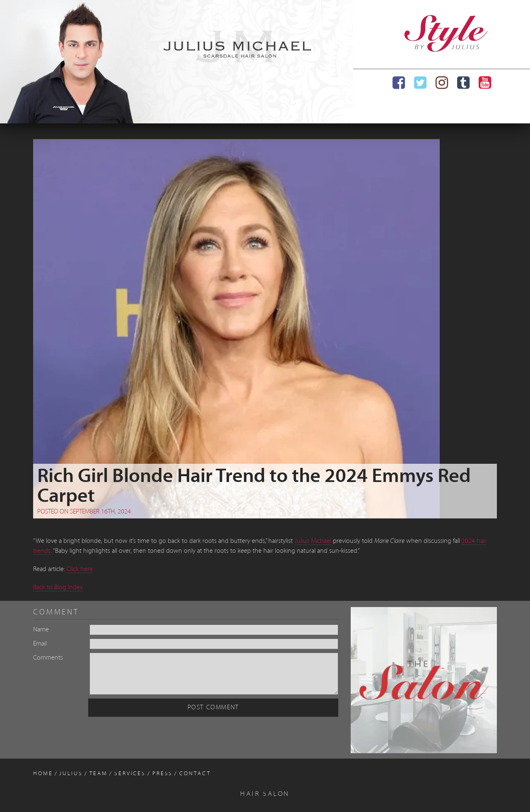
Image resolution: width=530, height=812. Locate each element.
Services (130, 774)
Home (43, 774)
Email (40, 644)
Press (163, 774)
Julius (71, 774)
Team (99, 774)
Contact (195, 774)
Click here (80, 569)
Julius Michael (313, 541)
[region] (177, 62)
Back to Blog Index (58, 588)
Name (41, 630)
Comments (48, 658)
